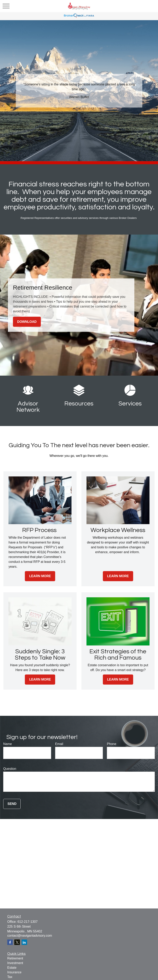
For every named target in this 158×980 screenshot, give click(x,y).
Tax (10, 977)
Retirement (15, 958)
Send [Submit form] (12, 804)
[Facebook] (10, 942)
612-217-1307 (27, 922)
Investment (15, 963)
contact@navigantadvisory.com (30, 936)
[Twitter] (17, 942)
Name (8, 744)
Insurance (14, 972)
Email (59, 744)
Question (10, 769)
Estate (12, 968)
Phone (112, 744)
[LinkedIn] (24, 942)
